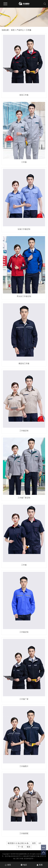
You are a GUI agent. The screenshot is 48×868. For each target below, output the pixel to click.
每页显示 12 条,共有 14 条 (18, 843)
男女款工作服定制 (24, 296)
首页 (13, 30)
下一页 (20, 847)
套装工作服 (24, 95)
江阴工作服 (19, 859)
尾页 (29, 847)
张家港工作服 (35, 856)
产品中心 (20, 30)
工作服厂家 (24, 699)
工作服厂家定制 (24, 498)
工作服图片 (24, 766)
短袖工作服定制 (24, 229)
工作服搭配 (24, 833)
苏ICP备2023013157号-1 (14, 856)
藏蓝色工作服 (24, 363)
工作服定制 (24, 431)
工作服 (29, 30)
